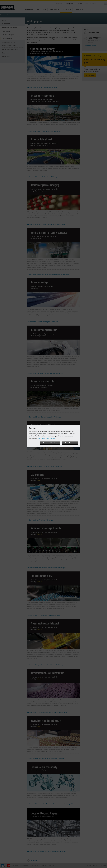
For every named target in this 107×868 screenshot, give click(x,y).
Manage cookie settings (50, 443)
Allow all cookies (70, 443)
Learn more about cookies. (46, 438)
